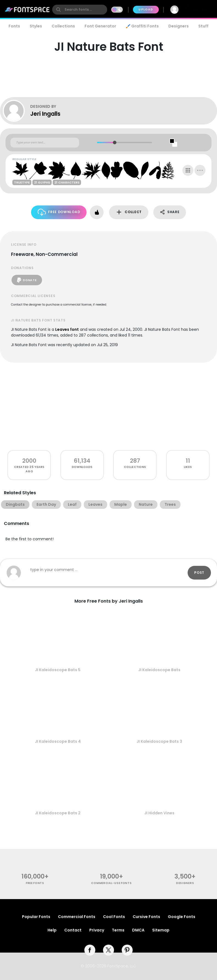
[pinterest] (127, 950)
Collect (129, 212)
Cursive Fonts (146, 917)
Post (199, 573)
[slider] (114, 142)
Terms (118, 930)
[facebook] (90, 950)
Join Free (199, 9)
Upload (146, 9)
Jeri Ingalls (45, 114)
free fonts (35, 883)
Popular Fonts (36, 917)
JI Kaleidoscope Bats (159, 670)
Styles (36, 26)
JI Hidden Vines (159, 813)
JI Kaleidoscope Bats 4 (58, 741)
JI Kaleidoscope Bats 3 (159, 741)
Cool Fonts (114, 917)
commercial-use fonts (111, 883)
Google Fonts (182, 917)
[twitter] (109, 950)
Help (52, 930)
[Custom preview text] (45, 143)
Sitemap (161, 930)
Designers (179, 26)
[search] (80, 10)
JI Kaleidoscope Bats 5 (58, 670)
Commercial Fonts (77, 917)
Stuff (203, 26)
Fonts (14, 26)
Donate (27, 280)
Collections (63, 26)
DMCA (138, 930)
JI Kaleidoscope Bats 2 (58, 813)
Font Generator (100, 26)
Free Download (59, 212)
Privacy (97, 930)
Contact (73, 930)
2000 (29, 461)
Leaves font (67, 329)
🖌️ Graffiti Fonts (142, 26)
